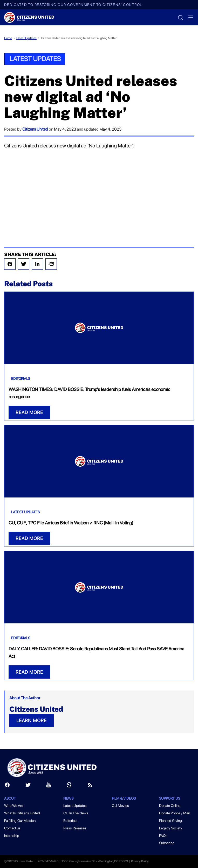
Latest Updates (26, 38)
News (68, 798)
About (10, 798)
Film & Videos (124, 798)
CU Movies (120, 806)
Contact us (12, 828)
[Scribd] (69, 786)
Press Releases (75, 828)
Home (8, 38)
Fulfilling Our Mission (20, 821)
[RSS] (90, 786)
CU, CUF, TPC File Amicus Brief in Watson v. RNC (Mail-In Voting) (71, 523)
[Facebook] (7, 786)
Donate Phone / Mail (174, 813)
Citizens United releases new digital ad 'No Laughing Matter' (79, 38)
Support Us (170, 798)
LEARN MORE (32, 720)
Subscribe (167, 843)
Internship (12, 836)
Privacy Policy (140, 861)
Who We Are (14, 806)
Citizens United (35, 129)
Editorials (21, 379)
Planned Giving (170, 821)
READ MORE (29, 412)
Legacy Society (171, 828)
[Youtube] (49, 786)
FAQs (163, 836)
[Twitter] (28, 786)
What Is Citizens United (22, 813)
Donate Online (170, 806)
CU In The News (76, 813)
